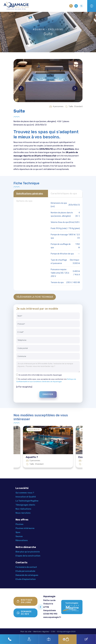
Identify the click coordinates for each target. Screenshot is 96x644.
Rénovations (22, 540)
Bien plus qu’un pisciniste (28, 552)
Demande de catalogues (27, 575)
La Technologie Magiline (27, 501)
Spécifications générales (30, 194)
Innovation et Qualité (26, 497)
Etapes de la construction (28, 556)
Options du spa (24, 201)
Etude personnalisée (25, 571)
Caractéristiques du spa (64, 194)
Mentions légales (41, 632)
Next (75, 88)
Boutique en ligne (25, 601)
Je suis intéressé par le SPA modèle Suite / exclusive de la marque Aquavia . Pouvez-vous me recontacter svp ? (48, 367)
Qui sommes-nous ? (25, 493)
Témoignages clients (25, 505)
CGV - (54, 632)
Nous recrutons (23, 513)
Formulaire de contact (26, 567)
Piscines (19, 524)
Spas (18, 532)
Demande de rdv (24, 613)
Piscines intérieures (25, 528)
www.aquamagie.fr (52, 617)
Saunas (19, 536)
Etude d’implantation (26, 579)
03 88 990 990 (50, 614)
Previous (21, 88)
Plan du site (26, 632)
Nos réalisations (23, 509)
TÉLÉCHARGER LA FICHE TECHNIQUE (35, 297)
